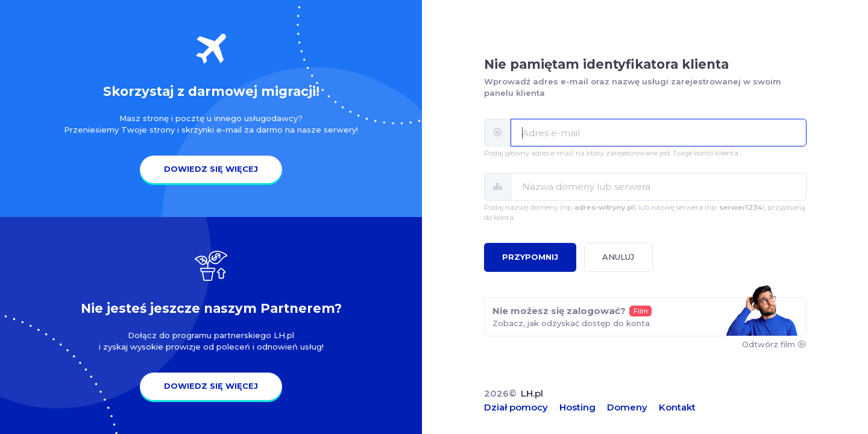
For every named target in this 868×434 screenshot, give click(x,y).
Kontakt (677, 407)
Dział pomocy (516, 407)
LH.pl (532, 393)
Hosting (577, 407)
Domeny (627, 407)
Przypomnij (530, 257)
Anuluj (618, 257)
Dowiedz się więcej (211, 169)
